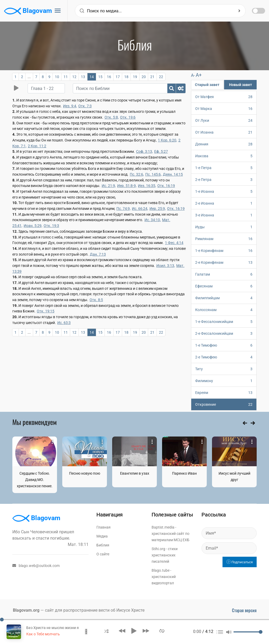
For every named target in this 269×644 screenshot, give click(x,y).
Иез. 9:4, (70, 106)
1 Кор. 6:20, (167, 140)
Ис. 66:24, (140, 209)
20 (144, 77)
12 (74, 77)
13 (83, 77)
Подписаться (240, 562)
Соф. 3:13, (144, 151)
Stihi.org (158, 549)
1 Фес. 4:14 (174, 243)
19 (135, 77)
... (29, 77)
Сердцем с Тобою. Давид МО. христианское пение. (35, 480)
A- (193, 75)
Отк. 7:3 (85, 106)
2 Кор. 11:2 (37, 146)
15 (100, 77)
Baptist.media (163, 527)
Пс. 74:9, (123, 209)
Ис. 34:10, (153, 220)
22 (161, 77)
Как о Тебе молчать (43, 634)
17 (118, 77)
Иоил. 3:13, (166, 266)
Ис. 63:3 (64, 323)
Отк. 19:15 (46, 311)
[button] (107, 631)
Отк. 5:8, (112, 117)
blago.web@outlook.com (36, 566)
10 (57, 77)
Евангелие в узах (135, 473)
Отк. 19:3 (51, 226)
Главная (104, 527)
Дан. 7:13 (98, 254)
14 (92, 77)
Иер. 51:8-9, (127, 186)
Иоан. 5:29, (33, 226)
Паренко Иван (184, 473)
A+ (199, 75)
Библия (103, 545)
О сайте (103, 554)
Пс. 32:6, (137, 174)
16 (109, 77)
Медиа (102, 536)
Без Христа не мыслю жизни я (53, 628)
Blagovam (28, 11)
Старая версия (244, 610)
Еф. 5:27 (161, 151)
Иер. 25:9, (158, 209)
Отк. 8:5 (96, 300)
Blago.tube (161, 570)
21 (152, 77)
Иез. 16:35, (147, 186)
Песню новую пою (85, 473)
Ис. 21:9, (109, 186)
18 (126, 77)
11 (66, 77)
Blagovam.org (26, 610)
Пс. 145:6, (153, 174)
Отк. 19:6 (128, 117)
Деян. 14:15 (173, 174)
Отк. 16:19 (166, 186)
